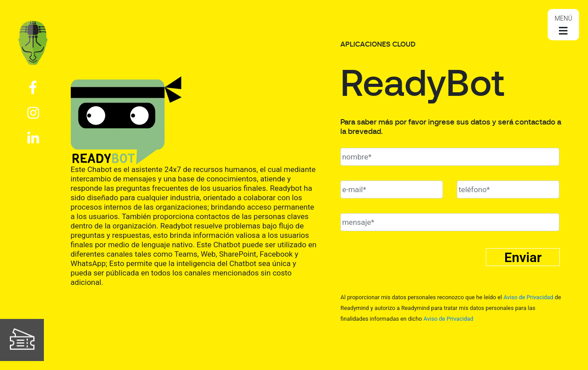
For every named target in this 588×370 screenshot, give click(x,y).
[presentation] (408, 267)
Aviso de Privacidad (528, 297)
